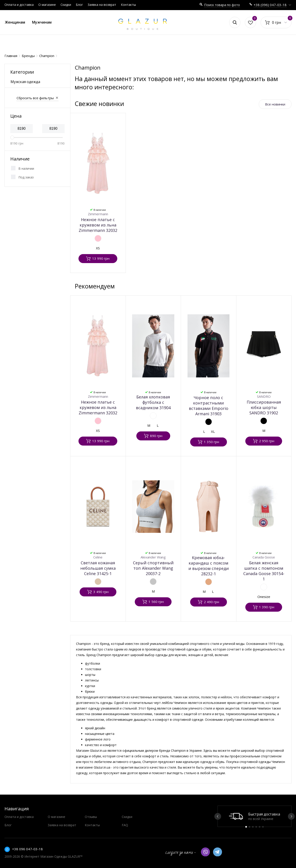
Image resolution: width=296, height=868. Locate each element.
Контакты (128, 5)
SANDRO (264, 396)
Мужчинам (42, 22)
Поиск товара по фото (222, 5)
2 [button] (249, 827)
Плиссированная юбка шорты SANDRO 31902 (264, 407)
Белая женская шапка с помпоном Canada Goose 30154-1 (264, 571)
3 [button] (253, 827)
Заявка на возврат (102, 5)
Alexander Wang (153, 557)
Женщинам (15, 22)
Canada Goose (264, 557)
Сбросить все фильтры (35, 98)
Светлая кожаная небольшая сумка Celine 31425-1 (98, 568)
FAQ (125, 825)
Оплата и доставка (19, 5)
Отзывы (91, 817)
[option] (255, 816)
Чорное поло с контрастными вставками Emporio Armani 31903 (209, 406)
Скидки (66, 5)
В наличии (26, 168)
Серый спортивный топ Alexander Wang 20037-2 (153, 568)
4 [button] (256, 827)
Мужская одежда (25, 82)
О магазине (47, 5)
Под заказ (26, 177)
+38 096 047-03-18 (27, 849)
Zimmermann (98, 214)
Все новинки (275, 104)
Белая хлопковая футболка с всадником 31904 (153, 402)
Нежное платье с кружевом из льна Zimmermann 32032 (98, 225)
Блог (79, 5)
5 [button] (260, 827)
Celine (98, 557)
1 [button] (246, 827)
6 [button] (263, 827)
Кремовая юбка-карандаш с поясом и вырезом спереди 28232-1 (209, 566)
